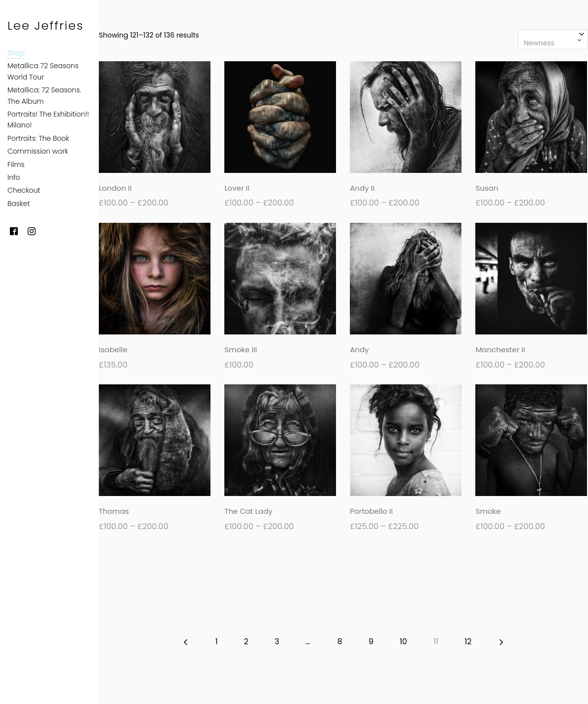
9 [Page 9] (371, 642)
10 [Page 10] (403, 642)
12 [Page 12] (468, 642)
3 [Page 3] (277, 642)
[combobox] (553, 40)
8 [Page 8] (340, 642)
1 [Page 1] (216, 642)
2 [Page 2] (246, 642)
